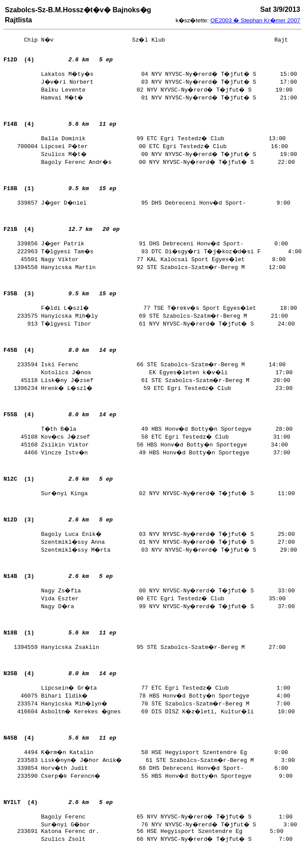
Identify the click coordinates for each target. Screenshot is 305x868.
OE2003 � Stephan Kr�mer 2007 (255, 20)
